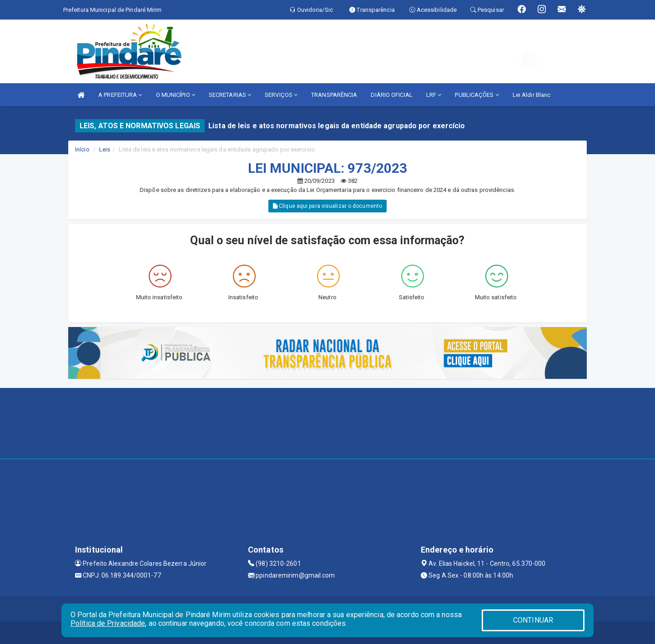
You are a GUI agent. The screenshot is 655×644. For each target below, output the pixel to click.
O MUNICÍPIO (176, 95)
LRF (434, 95)
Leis (105, 149)
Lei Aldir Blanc (532, 95)
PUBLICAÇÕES (477, 95)
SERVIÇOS (281, 95)
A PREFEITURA (120, 95)
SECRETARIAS (230, 95)
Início (82, 149)
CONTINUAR (533, 620)
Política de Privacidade (108, 623)
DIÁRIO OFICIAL (391, 95)
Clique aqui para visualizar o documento (327, 206)
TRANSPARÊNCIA (334, 95)
